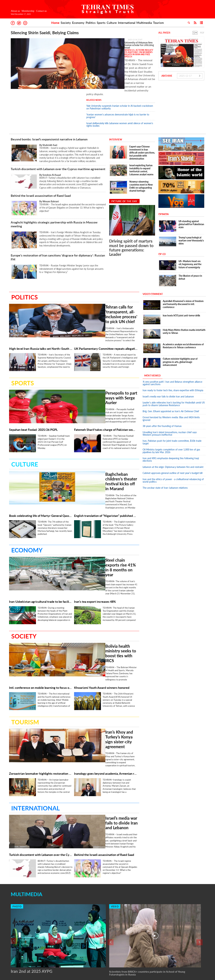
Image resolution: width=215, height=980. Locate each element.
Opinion (164, 186)
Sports (101, 23)
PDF (202, 33)
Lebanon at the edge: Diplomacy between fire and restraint (173, 439)
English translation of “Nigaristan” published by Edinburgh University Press (106, 474)
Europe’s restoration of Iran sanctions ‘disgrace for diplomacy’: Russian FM (58, 229)
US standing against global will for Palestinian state (191, 196)
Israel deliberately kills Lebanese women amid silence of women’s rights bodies (120, 96)
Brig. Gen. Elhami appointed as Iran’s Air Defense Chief (171, 383)
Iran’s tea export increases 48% (95, 553)
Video (115, 844)
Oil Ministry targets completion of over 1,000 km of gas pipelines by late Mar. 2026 (171, 422)
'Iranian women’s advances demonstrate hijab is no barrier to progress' (118, 87)
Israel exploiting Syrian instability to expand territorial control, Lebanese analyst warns (141, 142)
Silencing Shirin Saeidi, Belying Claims (45, 33)
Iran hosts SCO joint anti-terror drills (181, 287)
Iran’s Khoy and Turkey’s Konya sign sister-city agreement (99, 679)
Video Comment (153, 265)
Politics (91, 23)
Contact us (41, 11)
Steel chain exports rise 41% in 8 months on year (98, 519)
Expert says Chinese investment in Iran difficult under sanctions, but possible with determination (142, 124)
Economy (78, 23)
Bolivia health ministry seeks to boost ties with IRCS (99, 599)
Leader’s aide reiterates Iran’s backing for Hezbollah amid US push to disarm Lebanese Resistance (174, 375)
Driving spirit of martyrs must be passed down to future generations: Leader (131, 219)
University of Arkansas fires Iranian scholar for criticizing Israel (118, 43)
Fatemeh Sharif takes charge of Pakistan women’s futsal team (106, 394)
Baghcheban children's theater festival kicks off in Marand (96, 440)
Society (66, 23)
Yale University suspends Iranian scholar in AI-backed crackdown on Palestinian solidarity (120, 79)
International (127, 23)
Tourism (158, 23)
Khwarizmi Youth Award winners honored (102, 633)
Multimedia (144, 23)
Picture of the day (124, 173)
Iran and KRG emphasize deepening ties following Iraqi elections (171, 431)
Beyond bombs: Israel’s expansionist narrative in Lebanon (49, 111)
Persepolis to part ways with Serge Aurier (99, 357)
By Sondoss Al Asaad (50, 147)
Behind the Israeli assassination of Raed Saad (41, 167)
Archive (167, 76)
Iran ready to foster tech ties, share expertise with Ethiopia (173, 362)
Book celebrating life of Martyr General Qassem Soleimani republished (41, 474)
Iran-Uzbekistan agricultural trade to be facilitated (41, 553)
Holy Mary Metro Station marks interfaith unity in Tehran (184, 303)
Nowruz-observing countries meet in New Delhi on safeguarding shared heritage (141, 158)
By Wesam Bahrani (49, 173)
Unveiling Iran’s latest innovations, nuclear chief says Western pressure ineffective (170, 405)
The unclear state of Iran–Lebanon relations (165, 459)
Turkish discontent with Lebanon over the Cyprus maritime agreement (58, 141)
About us (15, 11)
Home (55, 23)
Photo (17, 844)
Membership (28, 11)
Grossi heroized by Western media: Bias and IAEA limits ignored (171, 390)
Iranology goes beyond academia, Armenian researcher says (106, 713)
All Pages (164, 33)
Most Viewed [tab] (153, 347)
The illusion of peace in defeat (190, 249)
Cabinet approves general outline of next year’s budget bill (173, 445)
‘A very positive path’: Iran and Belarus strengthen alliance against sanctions (172, 355)
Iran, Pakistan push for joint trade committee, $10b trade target (172, 414)
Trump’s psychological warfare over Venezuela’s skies (191, 212)
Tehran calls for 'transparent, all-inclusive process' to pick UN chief (98, 280)
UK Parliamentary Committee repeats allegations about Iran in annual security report (106, 314)
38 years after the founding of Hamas (162, 398)
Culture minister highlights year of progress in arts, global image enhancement (180, 333)
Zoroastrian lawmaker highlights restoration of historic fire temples (41, 713)
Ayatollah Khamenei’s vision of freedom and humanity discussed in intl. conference (183, 276)
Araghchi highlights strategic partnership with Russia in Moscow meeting (54, 196)
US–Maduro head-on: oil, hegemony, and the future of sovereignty (190, 236)
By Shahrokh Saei (49, 117)
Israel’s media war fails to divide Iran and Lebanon (98, 759)
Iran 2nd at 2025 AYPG (31, 909)
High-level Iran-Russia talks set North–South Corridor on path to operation (41, 314)
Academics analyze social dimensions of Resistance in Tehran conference (183, 317)
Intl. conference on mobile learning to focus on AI (41, 633)
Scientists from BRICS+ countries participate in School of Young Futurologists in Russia (147, 911)
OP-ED (162, 226)
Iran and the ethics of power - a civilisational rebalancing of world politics (173, 452)
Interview (116, 111)
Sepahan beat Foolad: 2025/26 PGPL (33, 394)
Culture (112, 23)
